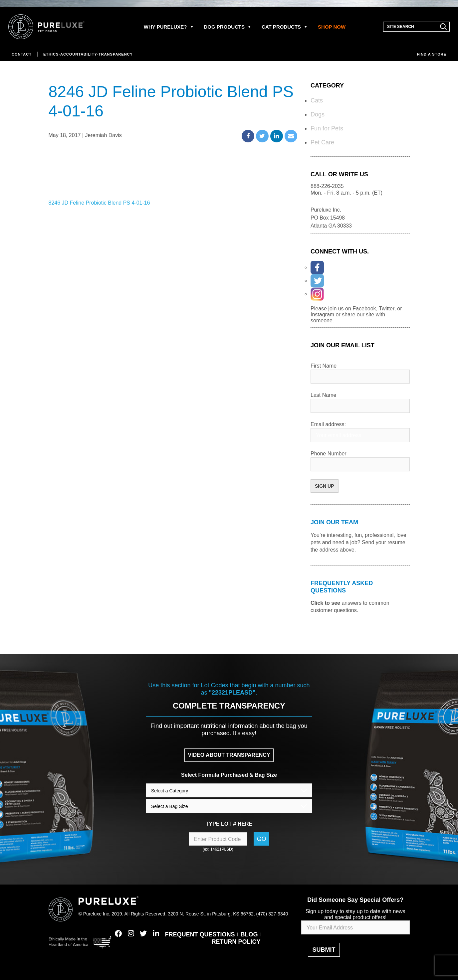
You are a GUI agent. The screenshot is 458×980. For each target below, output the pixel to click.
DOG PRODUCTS (228, 27)
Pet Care (322, 142)
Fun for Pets (327, 128)
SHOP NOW (332, 27)
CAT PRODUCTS (285, 27)
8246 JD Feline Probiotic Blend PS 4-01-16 (99, 203)
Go (262, 839)
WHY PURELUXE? (169, 27)
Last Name (323, 395)
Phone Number (329, 454)
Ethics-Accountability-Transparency (88, 54)
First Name (324, 366)
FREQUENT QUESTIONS (200, 934)
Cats (317, 100)
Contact (22, 54)
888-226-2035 (327, 186)
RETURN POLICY (236, 942)
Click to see (325, 603)
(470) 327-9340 (272, 914)
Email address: (328, 424)
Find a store (432, 54)
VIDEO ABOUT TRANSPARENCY (229, 755)
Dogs (318, 114)
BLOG (249, 934)
